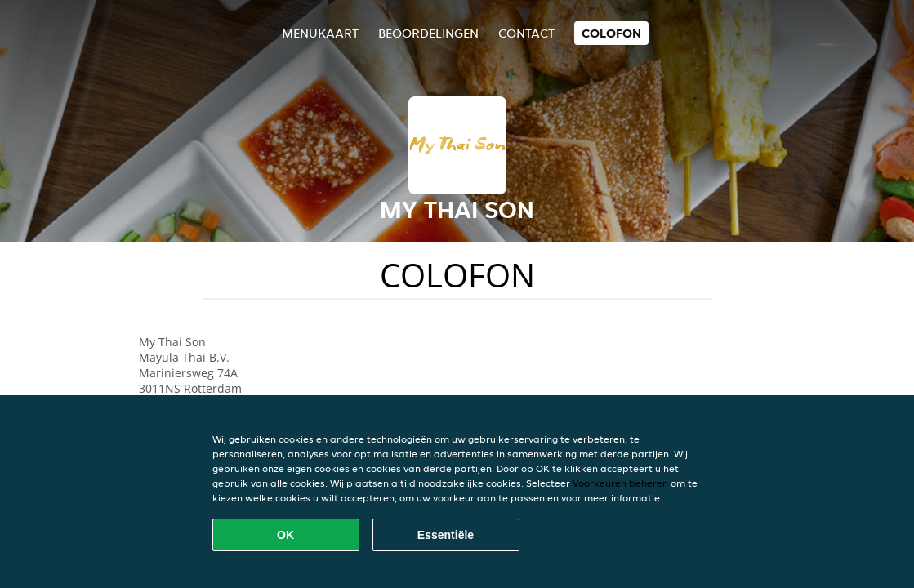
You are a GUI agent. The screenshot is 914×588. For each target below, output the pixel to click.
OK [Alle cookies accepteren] (285, 535)
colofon (611, 33)
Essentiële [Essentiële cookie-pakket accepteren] (446, 535)
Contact (526, 33)
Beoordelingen (428, 33)
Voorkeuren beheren (620, 483)
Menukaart (320, 33)
